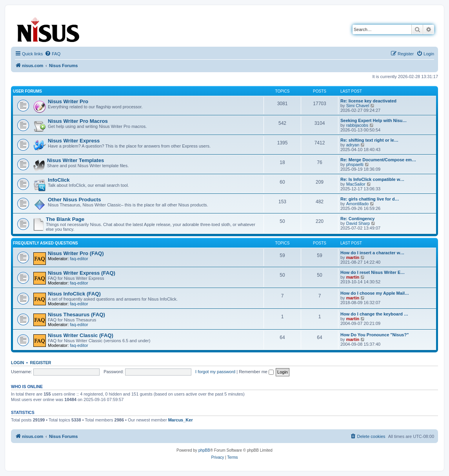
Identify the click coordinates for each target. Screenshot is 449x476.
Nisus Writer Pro (68, 101)
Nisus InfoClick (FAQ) (74, 294)
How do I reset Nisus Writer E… (373, 272)
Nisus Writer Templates (75, 160)
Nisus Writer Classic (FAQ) (81, 335)
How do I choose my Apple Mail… (375, 293)
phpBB (204, 450)
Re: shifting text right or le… (369, 140)
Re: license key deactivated (368, 101)
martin (353, 257)
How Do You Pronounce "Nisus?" (374, 335)
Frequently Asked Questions (45, 243)
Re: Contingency (357, 219)
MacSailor (356, 184)
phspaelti (355, 164)
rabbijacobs (357, 125)
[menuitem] (53, 54)
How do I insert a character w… (372, 253)
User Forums (27, 91)
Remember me (256, 372)
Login (17, 363)
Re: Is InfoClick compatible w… (372, 179)
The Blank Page (65, 219)
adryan (353, 145)
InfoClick (59, 180)
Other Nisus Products (75, 200)
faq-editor (79, 259)
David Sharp (358, 223)
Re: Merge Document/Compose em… (378, 160)
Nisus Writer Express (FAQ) (82, 273)
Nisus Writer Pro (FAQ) (76, 253)
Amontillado (357, 204)
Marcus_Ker (181, 420)
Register (41, 363)
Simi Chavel (358, 106)
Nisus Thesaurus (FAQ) (76, 315)
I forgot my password (215, 372)
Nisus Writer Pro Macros (78, 121)
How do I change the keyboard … (374, 314)
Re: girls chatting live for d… (370, 199)
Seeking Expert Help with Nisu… (374, 120)
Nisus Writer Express (74, 141)
